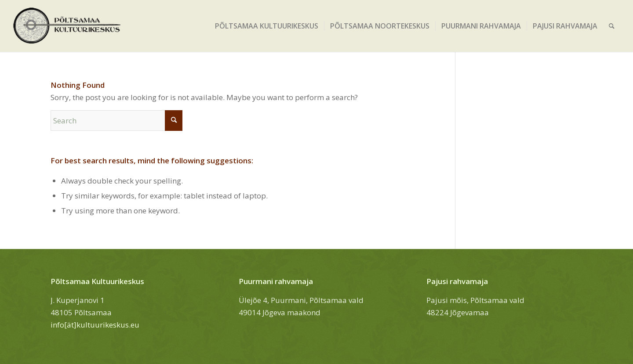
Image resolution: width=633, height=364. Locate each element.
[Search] (612, 26)
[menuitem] (267, 26)
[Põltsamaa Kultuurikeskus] (67, 26)
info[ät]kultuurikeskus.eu (95, 325)
